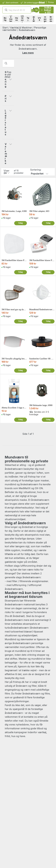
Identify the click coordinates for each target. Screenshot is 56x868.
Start (5, 28)
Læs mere (28, 53)
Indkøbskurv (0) (46, 10)
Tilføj (20, 223)
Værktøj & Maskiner (21, 28)
